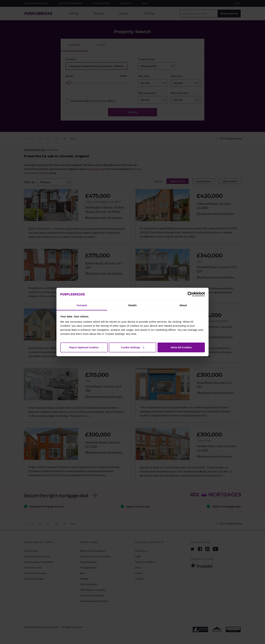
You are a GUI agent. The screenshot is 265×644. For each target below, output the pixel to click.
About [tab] (183, 305)
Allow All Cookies (181, 347)
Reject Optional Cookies (84, 347)
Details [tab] (132, 305)
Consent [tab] (82, 305)
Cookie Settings (133, 347)
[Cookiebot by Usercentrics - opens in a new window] (190, 294)
